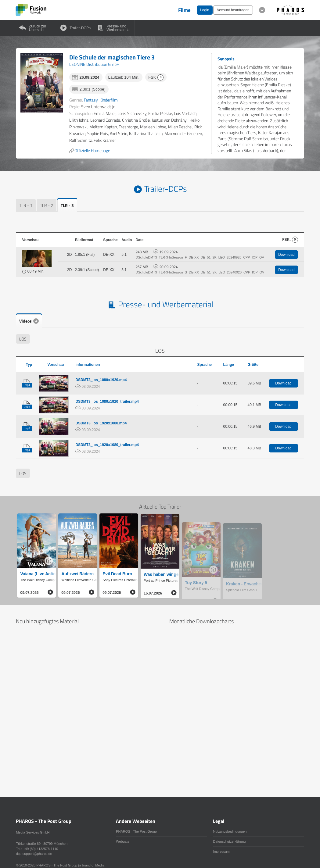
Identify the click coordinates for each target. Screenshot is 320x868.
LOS (23, 339)
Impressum (221, 852)
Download (286, 255)
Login (205, 10)
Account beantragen (233, 10)
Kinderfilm (109, 100)
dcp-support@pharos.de (34, 854)
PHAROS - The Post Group (136, 831)
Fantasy (91, 100)
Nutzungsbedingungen (230, 831)
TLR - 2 (47, 205)
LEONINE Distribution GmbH (94, 64)
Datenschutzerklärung (229, 841)
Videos (29, 321)
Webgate (123, 841)
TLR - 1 (26, 205)
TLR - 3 (67, 205)
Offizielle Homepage (90, 150)
